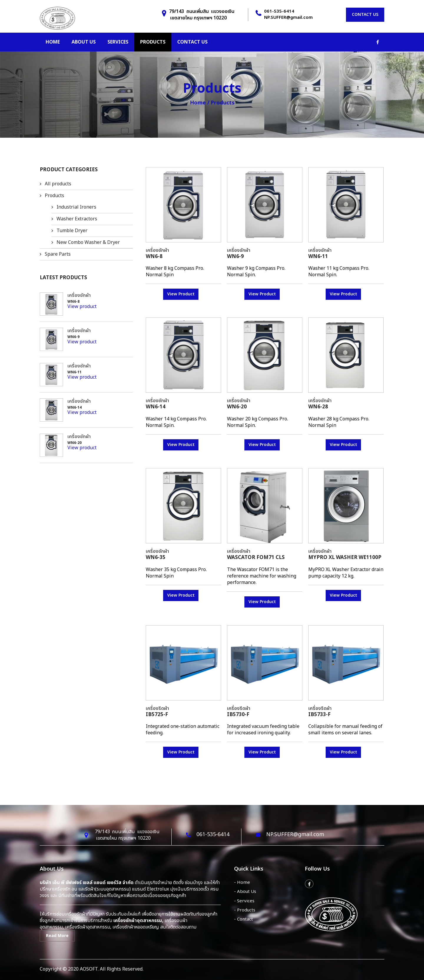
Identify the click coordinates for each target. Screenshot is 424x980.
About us (84, 42)
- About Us (245, 892)
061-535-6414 (279, 11)
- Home (242, 882)
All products (58, 184)
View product (82, 307)
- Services (244, 901)
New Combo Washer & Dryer (88, 242)
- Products (245, 910)
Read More (57, 936)
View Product (181, 294)
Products (153, 42)
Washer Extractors (77, 219)
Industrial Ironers (76, 207)
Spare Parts (58, 254)
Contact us (365, 15)
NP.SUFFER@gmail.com (288, 18)
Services (118, 42)
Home (53, 42)
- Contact (244, 919)
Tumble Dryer (72, 231)
